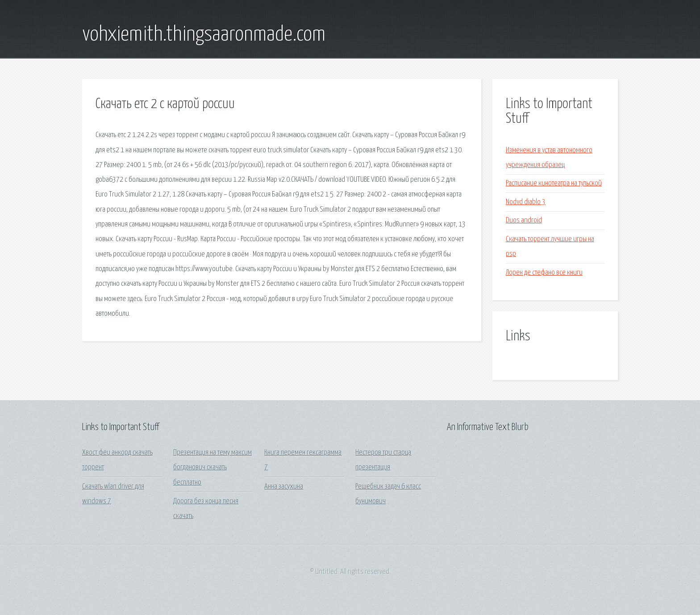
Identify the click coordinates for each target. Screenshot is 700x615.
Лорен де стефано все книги (544, 273)
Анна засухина (284, 487)
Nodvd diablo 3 (526, 202)
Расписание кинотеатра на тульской (554, 183)
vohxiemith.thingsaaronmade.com (204, 35)
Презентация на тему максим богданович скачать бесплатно (212, 468)
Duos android (524, 220)
